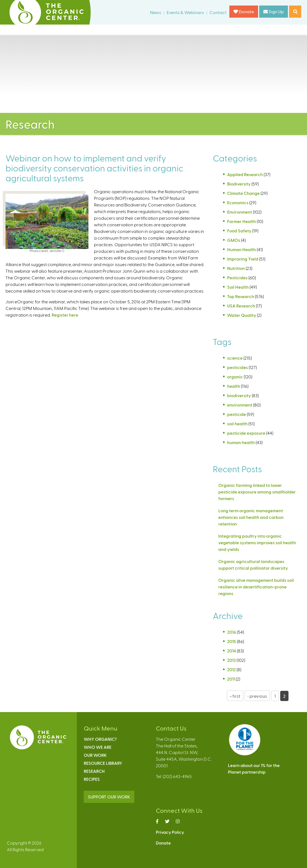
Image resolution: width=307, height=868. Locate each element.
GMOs (234, 240)
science (235, 358)
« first (235, 696)
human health (241, 442)
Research (94, 771)
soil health (237, 424)
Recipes (92, 779)
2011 (231, 679)
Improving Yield (243, 259)
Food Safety (239, 231)
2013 (231, 660)
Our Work (95, 755)
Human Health (242, 249)
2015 (232, 641)
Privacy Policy (170, 832)
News (156, 12)
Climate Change (243, 193)
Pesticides (237, 278)
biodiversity (239, 395)
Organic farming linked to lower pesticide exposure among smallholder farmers (257, 492)
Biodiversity (239, 184)
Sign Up (274, 11)
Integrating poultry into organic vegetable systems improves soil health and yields (257, 542)
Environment (240, 212)
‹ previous (257, 696)
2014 (232, 651)
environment (240, 405)
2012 (231, 669)
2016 (232, 632)
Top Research (241, 296)
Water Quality (242, 315)
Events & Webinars (185, 12)
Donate (244, 11)
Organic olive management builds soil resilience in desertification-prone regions (256, 587)
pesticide (237, 414)
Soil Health (238, 287)
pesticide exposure (246, 433)
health (234, 386)
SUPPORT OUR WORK (109, 797)
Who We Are (98, 747)
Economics (238, 202)
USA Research (241, 306)
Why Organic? (100, 739)
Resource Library (103, 763)
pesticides (238, 367)
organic (235, 377)
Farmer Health (242, 221)
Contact (218, 12)
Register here (65, 315)
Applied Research (245, 174)
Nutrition (236, 268)
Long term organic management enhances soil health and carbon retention (251, 517)
